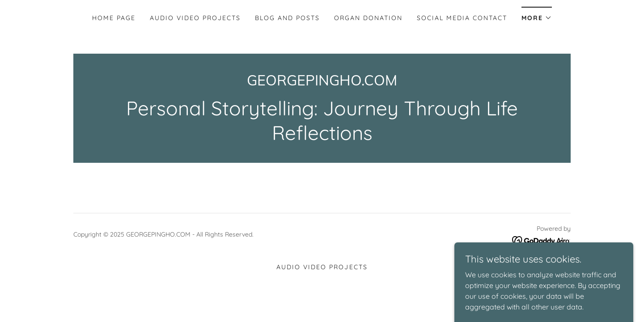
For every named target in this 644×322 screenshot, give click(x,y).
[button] (537, 15)
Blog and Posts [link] (287, 18)
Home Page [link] (114, 18)
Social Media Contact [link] (462, 18)
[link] (322, 83)
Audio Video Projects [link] (195, 18)
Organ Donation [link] (368, 18)
